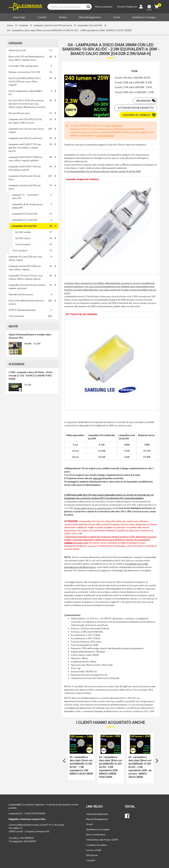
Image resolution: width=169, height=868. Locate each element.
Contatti (42, 17)
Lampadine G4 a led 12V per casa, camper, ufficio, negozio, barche (26, 277)
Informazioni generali (97, 814)
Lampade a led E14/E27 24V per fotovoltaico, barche (25, 168)
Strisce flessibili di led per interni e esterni (26, 302)
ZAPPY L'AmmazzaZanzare (22, 310)
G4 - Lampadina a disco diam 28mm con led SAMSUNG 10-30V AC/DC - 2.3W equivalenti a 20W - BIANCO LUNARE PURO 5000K (110, 767)
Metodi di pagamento (90, 17)
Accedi (121, 7)
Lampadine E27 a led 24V (25, 220)
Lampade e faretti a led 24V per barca (53, 25)
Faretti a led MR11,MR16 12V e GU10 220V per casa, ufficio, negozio (25, 81)
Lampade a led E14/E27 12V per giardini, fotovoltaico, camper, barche (25, 148)
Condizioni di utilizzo (96, 845)
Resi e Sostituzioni (96, 834)
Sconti (117, 17)
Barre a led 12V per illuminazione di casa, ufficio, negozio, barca (26, 58)
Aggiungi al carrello (140, 115)
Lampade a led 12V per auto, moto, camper (26, 130)
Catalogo (23, 25)
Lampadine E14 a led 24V (25, 214)
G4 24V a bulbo (23, 232)
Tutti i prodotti (23, 244)
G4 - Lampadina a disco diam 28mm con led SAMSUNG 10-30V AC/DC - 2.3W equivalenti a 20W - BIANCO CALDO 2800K (69, 30)
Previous (64, 760)
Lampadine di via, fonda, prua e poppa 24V (27, 206)
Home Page (19, 17)
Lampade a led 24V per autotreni (25, 138)
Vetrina (63, 17)
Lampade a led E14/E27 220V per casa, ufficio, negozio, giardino (25, 159)
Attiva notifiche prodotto (136, 108)
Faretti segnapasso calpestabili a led (25, 93)
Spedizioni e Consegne (144, 17)
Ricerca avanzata (104, 7)
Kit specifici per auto (19, 113)
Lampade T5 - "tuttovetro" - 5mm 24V (26, 196)
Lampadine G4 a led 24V (90, 25)
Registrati (132, 7)
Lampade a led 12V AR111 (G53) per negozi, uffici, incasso (25, 121)
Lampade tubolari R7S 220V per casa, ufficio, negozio (25, 268)
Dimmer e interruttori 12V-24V (24, 72)
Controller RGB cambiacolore (24, 66)
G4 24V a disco (23, 238)
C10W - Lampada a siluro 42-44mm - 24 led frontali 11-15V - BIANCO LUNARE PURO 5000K (30, 376)
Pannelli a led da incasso (21, 294)
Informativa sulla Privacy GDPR (102, 840)
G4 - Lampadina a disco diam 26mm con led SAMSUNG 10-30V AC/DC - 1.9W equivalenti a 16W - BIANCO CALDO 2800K (81, 765)
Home (10, 25)
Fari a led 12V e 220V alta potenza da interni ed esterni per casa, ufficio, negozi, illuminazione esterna (27, 104)
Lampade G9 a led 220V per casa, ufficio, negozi (25, 258)
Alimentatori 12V (17, 50)
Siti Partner (92, 855)
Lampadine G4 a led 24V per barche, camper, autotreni (27, 287)
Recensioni (147, 101)
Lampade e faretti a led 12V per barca (25, 178)
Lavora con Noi (94, 850)
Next (157, 760)
